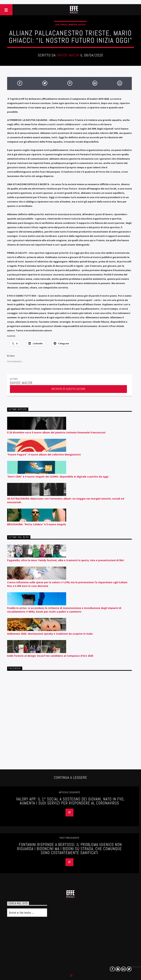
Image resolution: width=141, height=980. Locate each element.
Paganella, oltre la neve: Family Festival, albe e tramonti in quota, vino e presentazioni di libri (66, 560)
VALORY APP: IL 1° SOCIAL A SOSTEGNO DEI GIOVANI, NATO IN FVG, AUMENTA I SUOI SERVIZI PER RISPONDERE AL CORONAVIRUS (70, 801)
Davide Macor (68, 55)
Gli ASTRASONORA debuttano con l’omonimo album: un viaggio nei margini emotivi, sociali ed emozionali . (66, 500)
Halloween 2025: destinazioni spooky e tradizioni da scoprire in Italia (50, 634)
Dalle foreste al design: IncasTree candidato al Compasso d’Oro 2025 (50, 656)
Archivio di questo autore (69, 389)
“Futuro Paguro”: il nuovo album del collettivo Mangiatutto (44, 454)
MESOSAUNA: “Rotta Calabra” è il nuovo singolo (37, 524)
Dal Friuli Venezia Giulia (70, 24)
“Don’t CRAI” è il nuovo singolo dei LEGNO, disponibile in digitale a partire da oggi (58, 477)
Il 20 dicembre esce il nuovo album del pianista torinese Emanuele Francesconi (56, 432)
